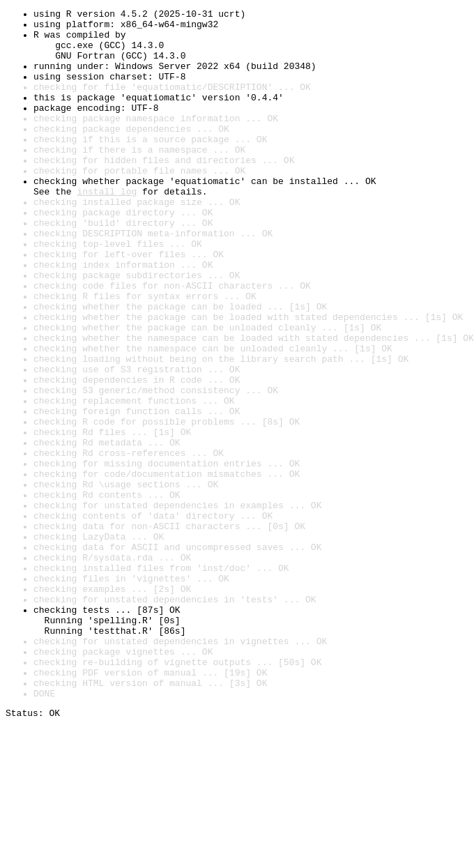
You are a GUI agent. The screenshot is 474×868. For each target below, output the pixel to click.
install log (107, 229)
